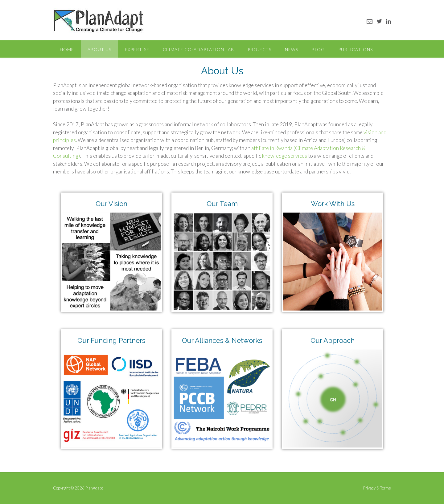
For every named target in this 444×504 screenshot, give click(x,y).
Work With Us (333, 204)
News (292, 49)
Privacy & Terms (377, 488)
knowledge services (285, 156)
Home (67, 49)
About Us (99, 49)
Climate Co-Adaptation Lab (198, 49)
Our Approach (333, 340)
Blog (318, 49)
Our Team (222, 204)
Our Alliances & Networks (222, 340)
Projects (259, 49)
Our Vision (111, 204)
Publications (356, 49)
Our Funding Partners (111, 340)
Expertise (137, 49)
